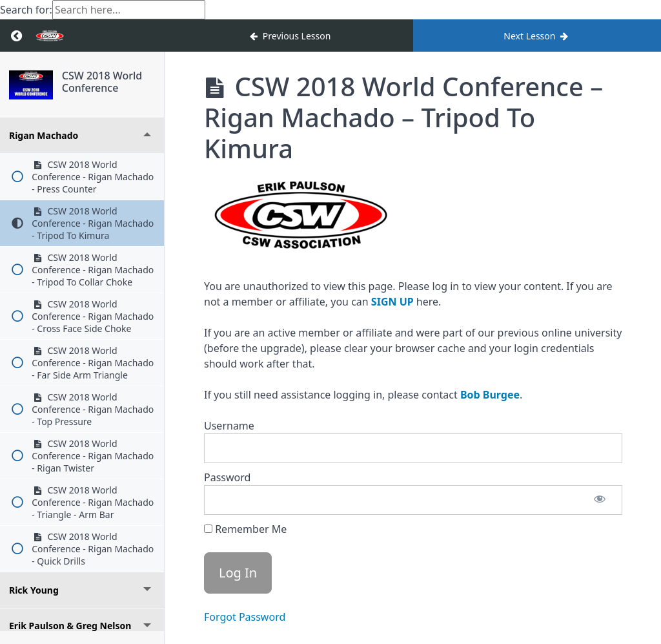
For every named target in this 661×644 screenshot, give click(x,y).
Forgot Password (245, 617)
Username (229, 426)
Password (227, 477)
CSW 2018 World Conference (102, 82)
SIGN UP (392, 302)
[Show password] (600, 500)
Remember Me (245, 529)
